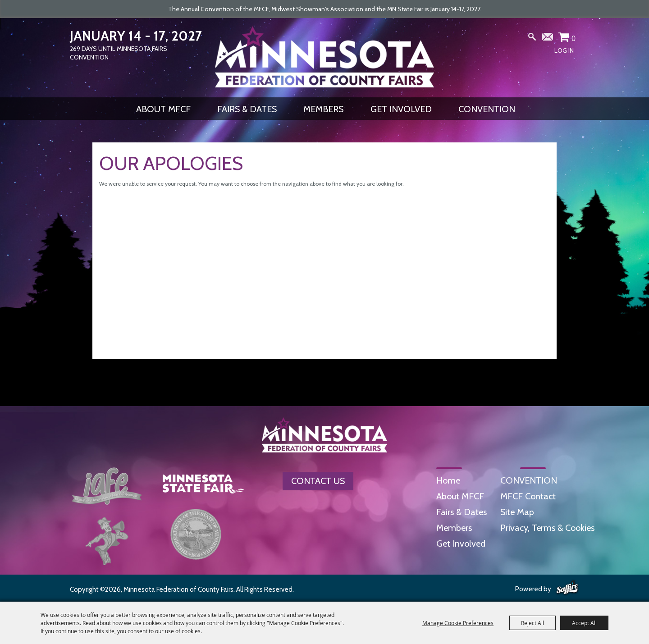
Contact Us (318, 481)
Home (448, 480)
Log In (564, 50)
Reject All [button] (532, 623)
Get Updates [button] (548, 39)
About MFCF (163, 109)
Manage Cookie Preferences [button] (458, 623)
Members (323, 109)
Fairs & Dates (247, 109)
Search (532, 39)
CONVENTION (487, 109)
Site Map (517, 512)
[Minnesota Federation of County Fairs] (324, 57)
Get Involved (401, 109)
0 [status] (574, 38)
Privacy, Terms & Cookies (547, 528)
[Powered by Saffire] (567, 588)
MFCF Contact (528, 496)
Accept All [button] (584, 623)
